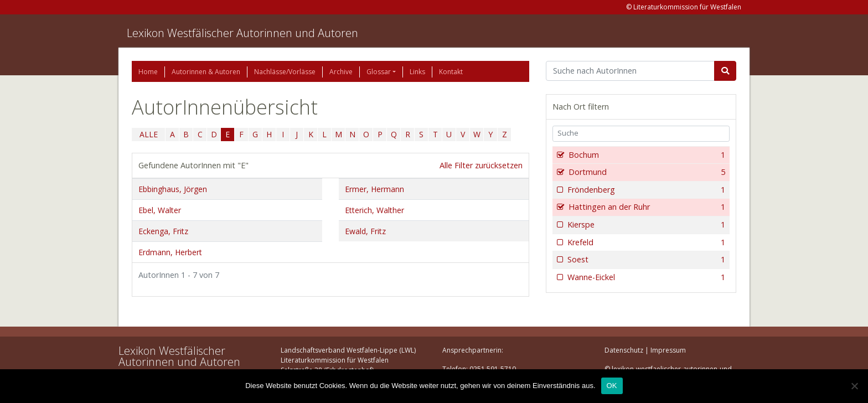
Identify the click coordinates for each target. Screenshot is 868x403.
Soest (645, 260)
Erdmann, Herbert (170, 252)
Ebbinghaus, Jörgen (173, 189)
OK (612, 386)
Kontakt (451, 72)
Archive (341, 72)
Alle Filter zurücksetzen (481, 165)
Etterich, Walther (374, 210)
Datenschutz (624, 350)
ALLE (149, 134)
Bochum (646, 155)
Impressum (668, 350)
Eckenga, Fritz (163, 231)
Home (148, 72)
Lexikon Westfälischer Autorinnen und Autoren (242, 33)
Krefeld (645, 242)
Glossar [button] (379, 72)
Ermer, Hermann (374, 189)
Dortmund (646, 172)
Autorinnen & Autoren (206, 72)
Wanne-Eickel (645, 277)
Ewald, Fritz (365, 231)
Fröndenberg (645, 190)
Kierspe (645, 225)
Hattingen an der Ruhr (646, 207)
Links (417, 72)
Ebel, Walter (160, 210)
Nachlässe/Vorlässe (285, 72)
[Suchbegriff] (630, 71)
